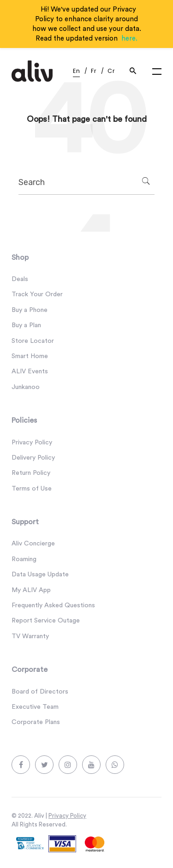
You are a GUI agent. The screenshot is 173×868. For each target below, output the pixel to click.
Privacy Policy (67, 816)
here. (129, 39)
